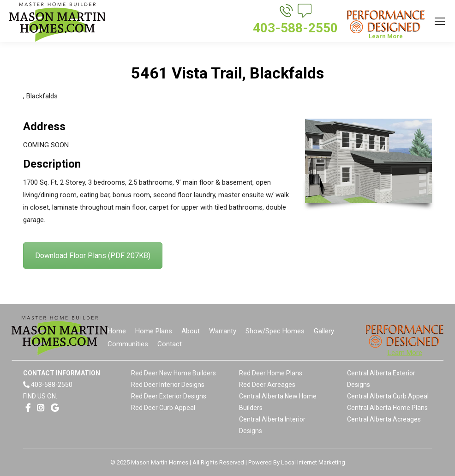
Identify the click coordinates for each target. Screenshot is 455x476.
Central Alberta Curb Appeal (388, 396)
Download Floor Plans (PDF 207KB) (93, 256)
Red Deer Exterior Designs (169, 396)
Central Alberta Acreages (384, 419)
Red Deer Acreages (267, 385)
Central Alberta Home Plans (387, 408)
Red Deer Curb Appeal (163, 408)
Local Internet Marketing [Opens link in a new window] (313, 462)
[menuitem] (117, 331)
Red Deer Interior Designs (168, 385)
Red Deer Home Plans (271, 373)
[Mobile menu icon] (440, 21)
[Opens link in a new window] (28, 408)
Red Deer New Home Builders (174, 373)
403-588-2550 (52, 385)
